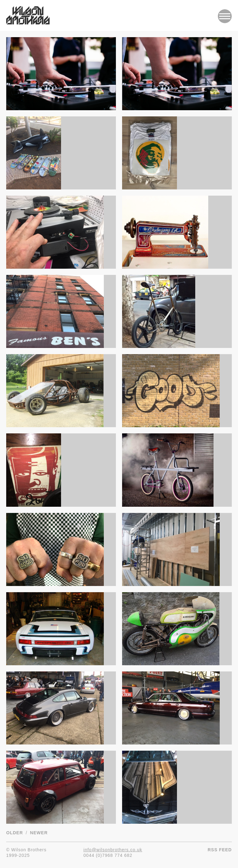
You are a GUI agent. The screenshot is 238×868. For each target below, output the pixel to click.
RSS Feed (220, 850)
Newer (39, 833)
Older (15, 833)
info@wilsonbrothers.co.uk (113, 850)
